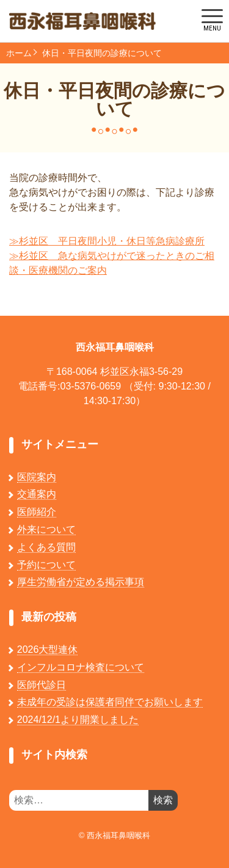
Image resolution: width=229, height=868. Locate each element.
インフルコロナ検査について (81, 667)
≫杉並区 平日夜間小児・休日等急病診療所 (107, 241)
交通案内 (37, 494)
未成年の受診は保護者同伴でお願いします (110, 702)
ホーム (19, 53)
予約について (46, 565)
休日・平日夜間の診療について (102, 53)
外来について (46, 529)
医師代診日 (42, 685)
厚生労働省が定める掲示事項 (81, 582)
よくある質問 (46, 547)
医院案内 (37, 477)
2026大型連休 (48, 649)
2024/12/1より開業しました (78, 720)
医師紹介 (37, 512)
